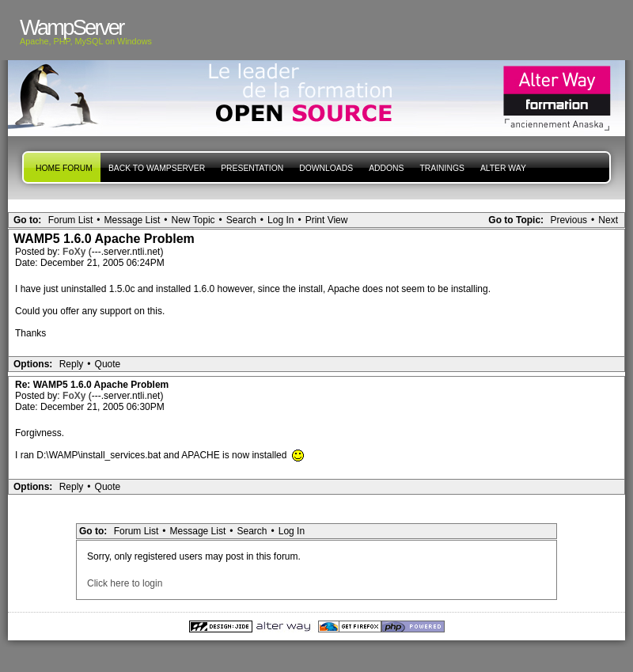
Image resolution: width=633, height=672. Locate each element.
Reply (72, 364)
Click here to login (125, 583)
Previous (569, 220)
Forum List (71, 220)
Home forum (64, 168)
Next (608, 220)
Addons (386, 168)
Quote (108, 364)
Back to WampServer (157, 168)
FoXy (76, 252)
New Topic (193, 220)
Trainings (442, 168)
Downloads (326, 168)
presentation (252, 168)
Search (241, 220)
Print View (327, 220)
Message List (133, 220)
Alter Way (503, 168)
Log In (280, 220)
